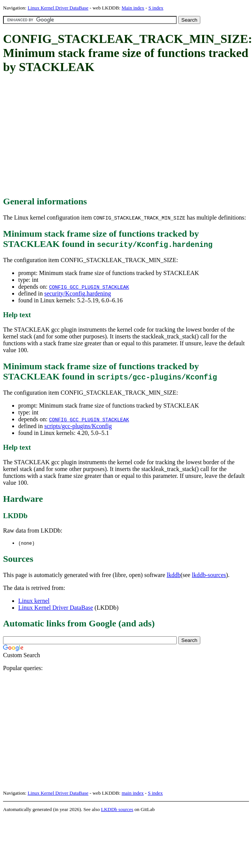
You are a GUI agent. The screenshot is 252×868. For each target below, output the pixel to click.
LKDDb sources (117, 810)
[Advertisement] (103, 136)
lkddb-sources (209, 575)
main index (133, 793)
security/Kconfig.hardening (78, 293)
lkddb (174, 575)
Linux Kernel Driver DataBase (58, 8)
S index (156, 8)
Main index (133, 8)
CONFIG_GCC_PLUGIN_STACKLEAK (89, 287)
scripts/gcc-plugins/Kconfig (78, 426)
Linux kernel (34, 601)
